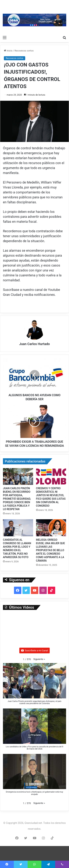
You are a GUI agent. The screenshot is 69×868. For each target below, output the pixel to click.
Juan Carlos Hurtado (34, 344)
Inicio (8, 51)
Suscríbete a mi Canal (35, 650)
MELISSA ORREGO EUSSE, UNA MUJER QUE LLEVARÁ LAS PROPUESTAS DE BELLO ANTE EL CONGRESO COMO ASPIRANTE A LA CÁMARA (51, 550)
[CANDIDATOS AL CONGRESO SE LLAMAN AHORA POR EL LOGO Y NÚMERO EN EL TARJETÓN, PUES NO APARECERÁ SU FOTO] (18, 528)
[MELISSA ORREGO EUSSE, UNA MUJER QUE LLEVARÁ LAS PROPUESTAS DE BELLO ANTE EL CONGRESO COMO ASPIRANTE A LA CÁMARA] (51, 528)
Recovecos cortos (24, 51)
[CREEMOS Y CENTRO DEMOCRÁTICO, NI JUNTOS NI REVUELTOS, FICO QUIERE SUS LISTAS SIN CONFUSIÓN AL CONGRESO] (51, 476)
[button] (39, 659)
